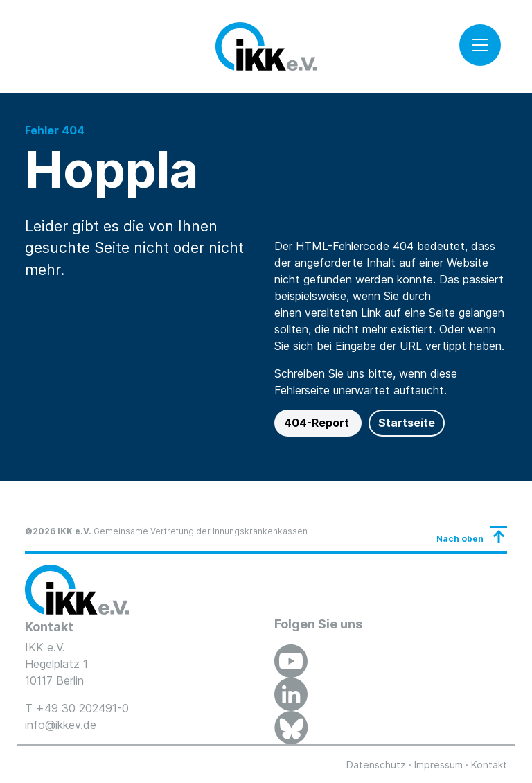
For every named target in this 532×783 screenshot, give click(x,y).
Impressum (438, 765)
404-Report (318, 423)
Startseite (407, 423)
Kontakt (489, 765)
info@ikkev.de (61, 725)
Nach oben (460, 539)
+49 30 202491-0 (82, 708)
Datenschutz (376, 765)
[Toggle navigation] (480, 45)
